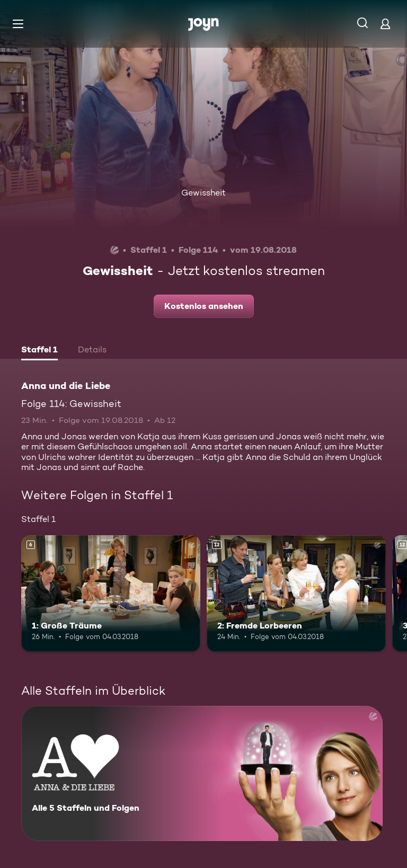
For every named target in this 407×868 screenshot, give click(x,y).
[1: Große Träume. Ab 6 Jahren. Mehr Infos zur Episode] (111, 594)
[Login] (385, 24)
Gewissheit (203, 193)
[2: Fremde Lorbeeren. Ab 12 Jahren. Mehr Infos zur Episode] (296, 594)
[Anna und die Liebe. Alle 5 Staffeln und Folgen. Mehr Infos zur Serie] (202, 773)
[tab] (39, 351)
